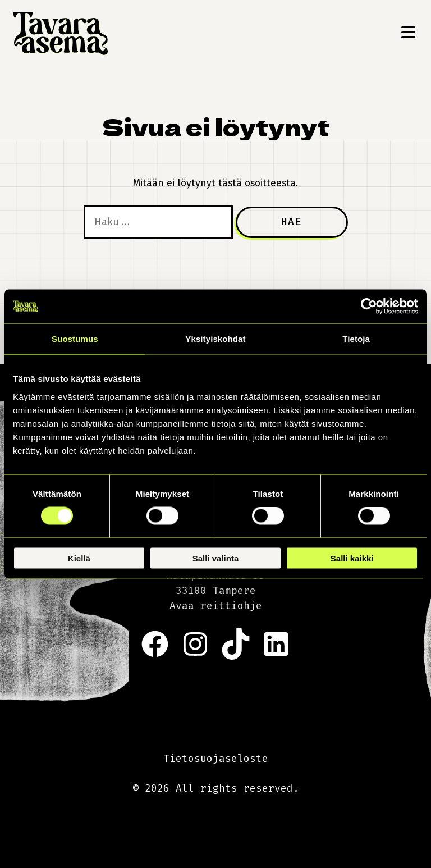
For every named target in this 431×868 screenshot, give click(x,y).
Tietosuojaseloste (216, 759)
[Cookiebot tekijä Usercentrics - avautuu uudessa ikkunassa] (369, 307)
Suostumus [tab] (75, 339)
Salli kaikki (352, 558)
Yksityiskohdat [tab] (215, 339)
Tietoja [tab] (356, 339)
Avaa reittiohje (216, 606)
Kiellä (79, 558)
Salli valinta (216, 558)
